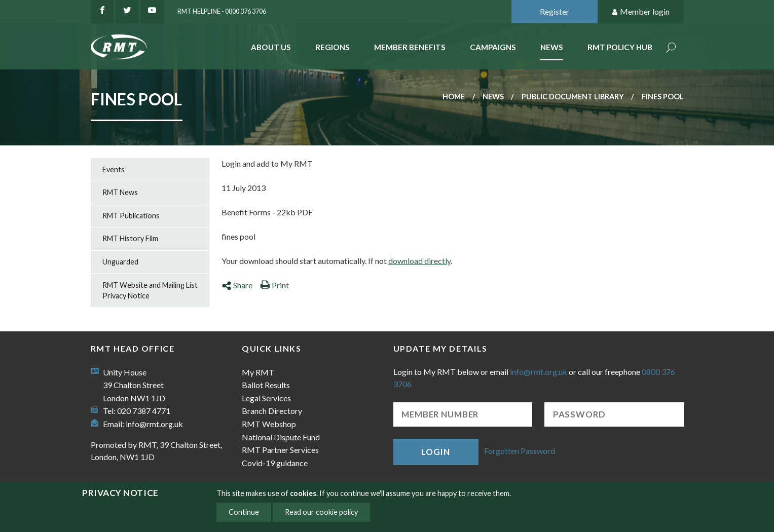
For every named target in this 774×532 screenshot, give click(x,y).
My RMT (258, 372)
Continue (244, 512)
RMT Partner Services (280, 450)
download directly (419, 261)
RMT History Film (130, 238)
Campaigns (493, 47)
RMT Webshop (269, 424)
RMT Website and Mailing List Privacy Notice (150, 291)
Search (671, 48)
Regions (333, 47)
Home (454, 97)
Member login (640, 12)
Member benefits (410, 47)
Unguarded (120, 262)
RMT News (120, 192)
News (552, 47)
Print (274, 285)
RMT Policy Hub (620, 47)
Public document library (573, 97)
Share (237, 285)
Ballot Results (266, 385)
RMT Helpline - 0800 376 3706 (222, 11)
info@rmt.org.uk (154, 424)
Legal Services (266, 398)
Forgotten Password (520, 451)
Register (555, 11)
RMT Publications (131, 216)
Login (435, 452)
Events (114, 169)
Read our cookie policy (321, 512)
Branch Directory (272, 411)
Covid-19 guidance (275, 463)
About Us (271, 47)
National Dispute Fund (281, 437)
